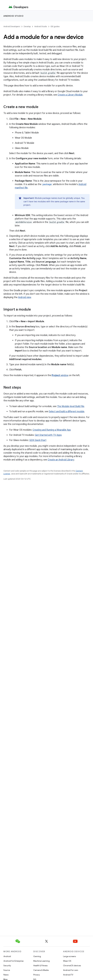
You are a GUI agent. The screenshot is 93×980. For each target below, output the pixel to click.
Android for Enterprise (13, 961)
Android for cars (71, 970)
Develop (27, 26)
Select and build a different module (67, 412)
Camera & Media (41, 970)
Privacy (37, 975)
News (6, 975)
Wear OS (67, 961)
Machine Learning (41, 961)
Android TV (68, 975)
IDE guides (55, 26)
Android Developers (12, 26)
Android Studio (13, 16)
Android (7, 956)
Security (7, 966)
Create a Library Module (70, 95)
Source (7, 970)
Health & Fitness (40, 966)
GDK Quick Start (38, 440)
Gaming (37, 956)
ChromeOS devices (72, 966)
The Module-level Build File (71, 406)
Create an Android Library (61, 460)
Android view (24, 297)
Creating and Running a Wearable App (52, 430)
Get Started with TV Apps (48, 435)
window (60, 375)
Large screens (69, 956)
